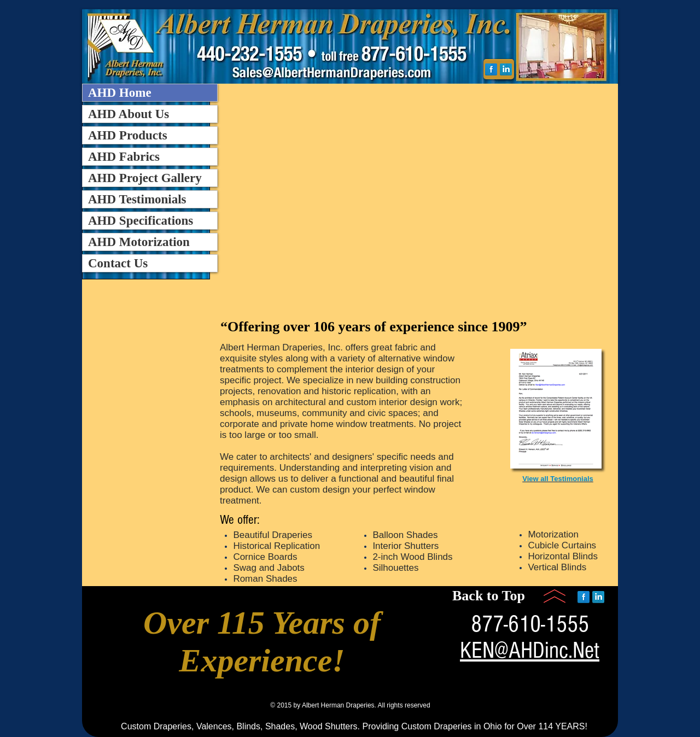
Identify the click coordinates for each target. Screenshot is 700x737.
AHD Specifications (141, 221)
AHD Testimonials (137, 199)
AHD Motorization (139, 242)
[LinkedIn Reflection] (506, 69)
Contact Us (118, 263)
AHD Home (120, 93)
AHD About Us (129, 114)
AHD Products (128, 135)
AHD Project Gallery (145, 178)
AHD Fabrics (124, 157)
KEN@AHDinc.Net (530, 651)
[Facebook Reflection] (491, 69)
